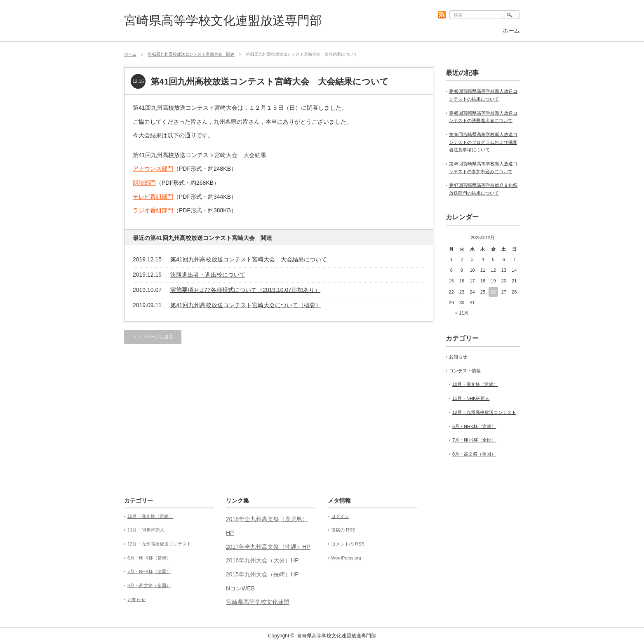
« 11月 (462, 313)
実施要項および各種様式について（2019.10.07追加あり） (245, 290)
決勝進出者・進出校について (208, 275)
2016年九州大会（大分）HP (262, 560)
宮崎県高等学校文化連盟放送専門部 (223, 20)
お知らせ (458, 357)
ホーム (511, 31)
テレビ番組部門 (153, 197)
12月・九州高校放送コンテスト (484, 412)
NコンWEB (240, 588)
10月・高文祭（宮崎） (475, 384)
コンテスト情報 (465, 371)
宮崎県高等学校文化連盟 (258, 602)
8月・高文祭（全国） (474, 454)
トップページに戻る (153, 337)
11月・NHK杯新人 (471, 398)
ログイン (340, 516)
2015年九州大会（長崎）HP (262, 574)
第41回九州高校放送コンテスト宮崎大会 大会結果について (249, 259)
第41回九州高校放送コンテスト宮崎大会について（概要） (246, 305)
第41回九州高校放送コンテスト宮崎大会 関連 (191, 54)
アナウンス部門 (153, 169)
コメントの (348, 544)
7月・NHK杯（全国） (474, 440)
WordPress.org (346, 558)
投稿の (343, 530)
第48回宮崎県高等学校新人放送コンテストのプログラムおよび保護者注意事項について (483, 142)
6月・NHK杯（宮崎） (474, 426)
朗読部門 (144, 183)
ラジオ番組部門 (153, 210)
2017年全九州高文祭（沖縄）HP (268, 547)
